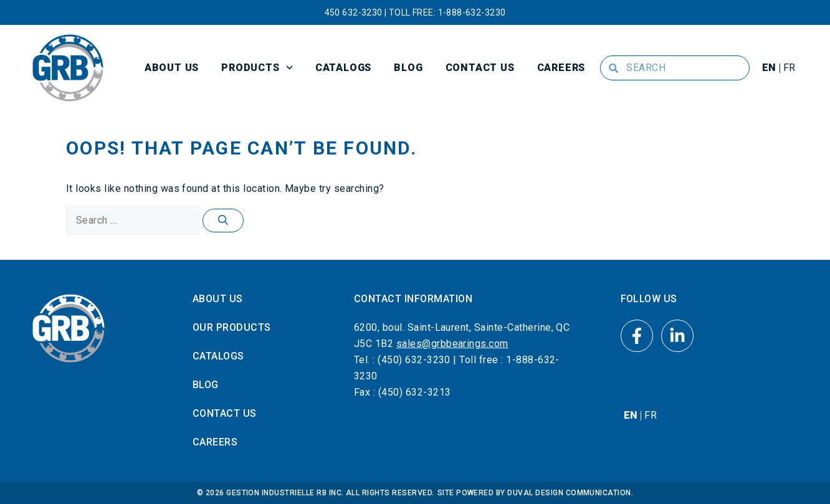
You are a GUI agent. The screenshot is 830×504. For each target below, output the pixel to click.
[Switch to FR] (789, 68)
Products (257, 68)
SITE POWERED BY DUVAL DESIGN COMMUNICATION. (536, 493)
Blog (408, 68)
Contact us (480, 68)
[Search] (223, 221)
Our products (232, 327)
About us (172, 68)
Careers (561, 68)
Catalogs (343, 68)
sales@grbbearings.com (452, 344)
